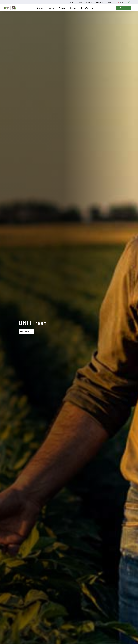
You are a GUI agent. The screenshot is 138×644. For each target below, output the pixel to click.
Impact (80, 2)
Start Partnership (122, 8)
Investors (100, 2)
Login (112, 2)
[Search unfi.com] (129, 2)
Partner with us (25, 331)
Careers (90, 2)
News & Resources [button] (87, 8)
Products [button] (62, 8)
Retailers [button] (40, 8)
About (72, 2)
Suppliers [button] (51, 8)
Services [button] (73, 8)
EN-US (123, 2)
